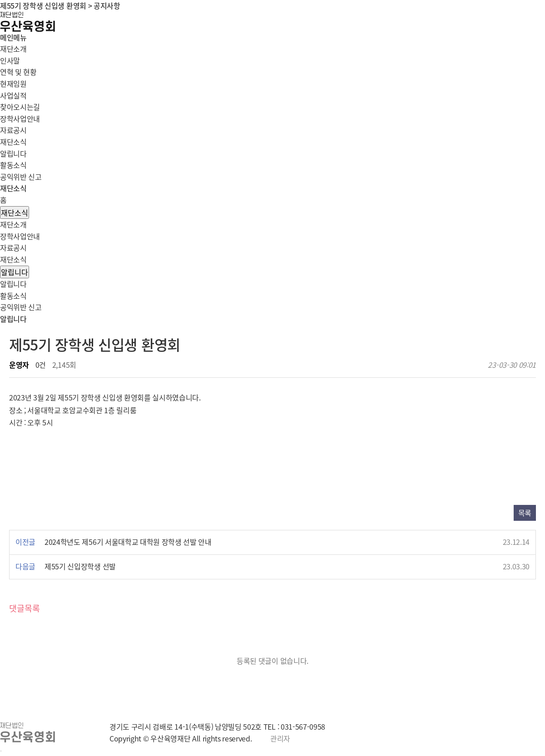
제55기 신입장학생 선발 (80, 566)
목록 (525, 513)
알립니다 (13, 153)
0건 (41, 365)
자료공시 (13, 247)
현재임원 (13, 84)
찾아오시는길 (20, 107)
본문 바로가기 (0, 0)
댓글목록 (25, 608)
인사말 (10, 60)
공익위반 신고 (21, 177)
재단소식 (15, 212)
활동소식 (13, 165)
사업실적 (13, 95)
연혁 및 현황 (18, 72)
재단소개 (13, 224)
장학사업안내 (20, 236)
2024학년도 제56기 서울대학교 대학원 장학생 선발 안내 (128, 542)
